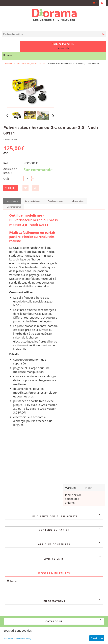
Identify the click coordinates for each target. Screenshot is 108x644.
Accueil (8, 63)
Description (12, 201)
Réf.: (6, 163)
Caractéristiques (33, 201)
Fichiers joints (77, 201)
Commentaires (14, 207)
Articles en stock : (10, 171)
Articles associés (56, 201)
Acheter (10, 188)
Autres (43, 63)
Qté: (6, 179)
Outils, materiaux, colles (26, 63)
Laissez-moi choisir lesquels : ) (17, 639)
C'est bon (97, 638)
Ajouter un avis (10, 140)
